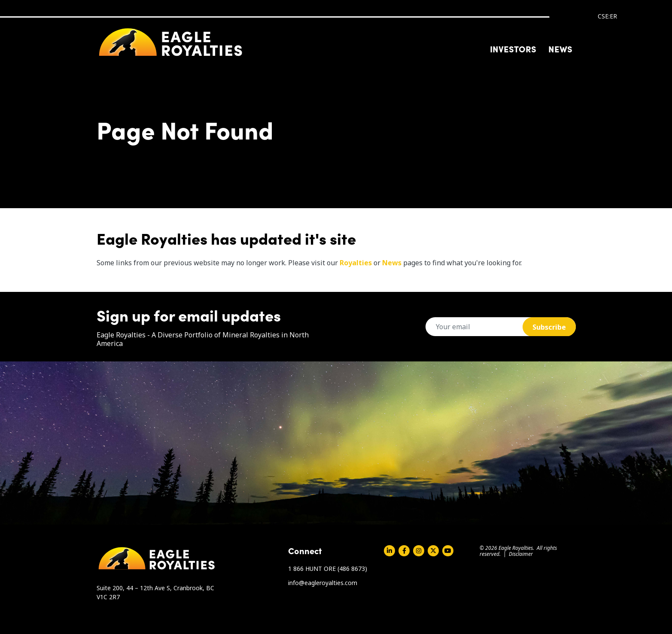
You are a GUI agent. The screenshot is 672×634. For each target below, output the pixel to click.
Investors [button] (513, 49)
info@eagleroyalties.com (323, 583)
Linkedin (389, 551)
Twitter (433, 551)
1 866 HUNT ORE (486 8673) (328, 569)
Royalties (356, 263)
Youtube (448, 551)
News (560, 49)
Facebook (404, 551)
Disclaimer (521, 554)
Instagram (419, 551)
